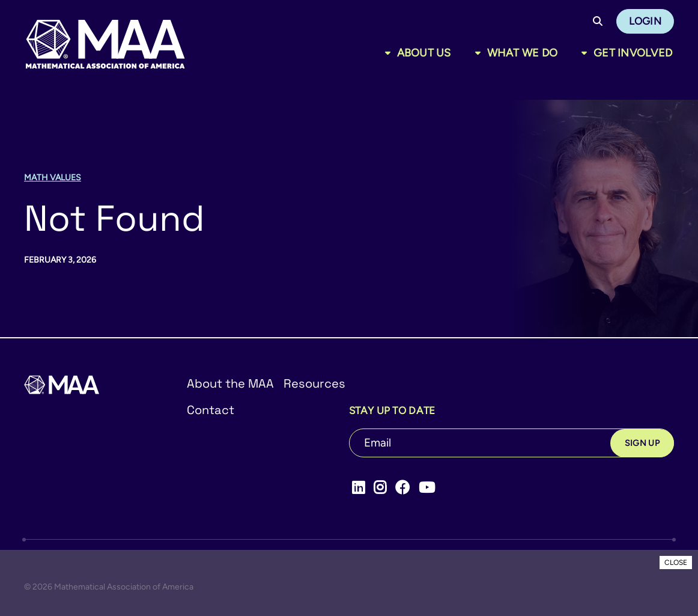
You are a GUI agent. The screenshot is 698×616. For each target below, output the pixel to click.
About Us (424, 53)
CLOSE (676, 563)
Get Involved (633, 53)
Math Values (53, 178)
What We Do (523, 53)
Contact (211, 410)
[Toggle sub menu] (390, 53)
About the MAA (230, 383)
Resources (314, 383)
